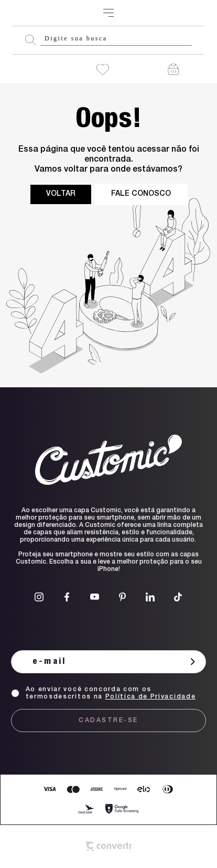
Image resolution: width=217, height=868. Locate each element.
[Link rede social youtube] (95, 597)
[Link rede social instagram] (39, 597)
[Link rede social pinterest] (122, 597)
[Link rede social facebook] (67, 597)
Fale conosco (141, 194)
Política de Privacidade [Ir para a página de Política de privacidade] (151, 697)
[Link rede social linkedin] (150, 597)
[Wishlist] (103, 70)
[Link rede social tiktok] (178, 597)
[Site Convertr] (108, 846)
